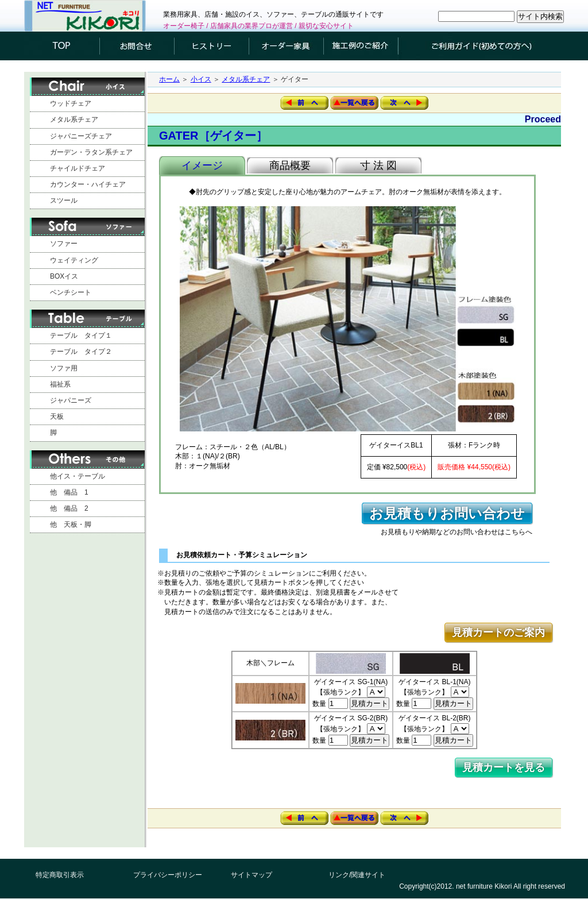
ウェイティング (74, 260)
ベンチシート (71, 292)
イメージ (202, 165)
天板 (57, 416)
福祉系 (60, 384)
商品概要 (290, 165)
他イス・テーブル (78, 476)
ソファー (64, 244)
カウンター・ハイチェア (88, 184)
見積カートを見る (504, 767)
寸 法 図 (378, 165)
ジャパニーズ (71, 400)
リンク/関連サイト (357, 875)
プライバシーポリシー (168, 875)
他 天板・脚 (71, 524)
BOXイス (64, 276)
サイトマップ (252, 875)
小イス (201, 79)
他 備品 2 (69, 508)
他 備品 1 (69, 492)
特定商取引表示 (60, 875)
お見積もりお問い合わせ (447, 513)
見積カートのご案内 (498, 632)
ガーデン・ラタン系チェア (91, 152)
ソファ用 (64, 368)
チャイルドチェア (78, 168)
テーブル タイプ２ (81, 352)
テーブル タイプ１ (81, 335)
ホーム (169, 79)
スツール (64, 200)
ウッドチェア (71, 103)
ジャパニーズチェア (81, 136)
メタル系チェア (74, 119)
